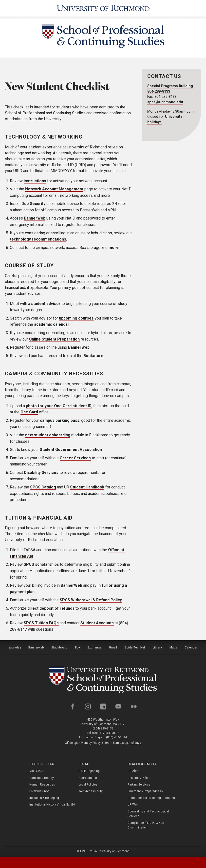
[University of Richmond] (103, 8)
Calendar (191, 646)
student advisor (46, 303)
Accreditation (88, 777)
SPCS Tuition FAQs (41, 623)
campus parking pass (60, 420)
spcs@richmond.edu (165, 102)
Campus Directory (42, 777)
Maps (173, 646)
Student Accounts (97, 623)
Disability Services (41, 473)
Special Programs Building (170, 86)
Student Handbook (87, 487)
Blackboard (59, 646)
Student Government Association (71, 450)
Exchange (95, 646)
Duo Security (33, 204)
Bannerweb (36, 646)
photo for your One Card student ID (59, 406)
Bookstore (93, 356)
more (114, 248)
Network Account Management (54, 189)
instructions (35, 181)
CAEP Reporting (89, 770)
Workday (15, 646)
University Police (139, 777)
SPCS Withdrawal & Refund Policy (91, 600)
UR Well (133, 803)
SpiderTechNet (135, 646)
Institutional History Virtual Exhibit (52, 803)
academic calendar (52, 324)
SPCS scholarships (41, 564)
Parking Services (139, 783)
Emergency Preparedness (145, 790)
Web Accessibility (91, 790)
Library (157, 646)
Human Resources (42, 783)
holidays (135, 742)
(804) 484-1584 (116, 736)
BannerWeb (35, 218)
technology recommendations (38, 239)
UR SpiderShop (39, 790)
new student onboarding (48, 435)
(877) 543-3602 (109, 732)
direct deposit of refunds (51, 608)
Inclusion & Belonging (44, 797)
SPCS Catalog (43, 487)
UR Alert (133, 770)
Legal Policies (88, 783)
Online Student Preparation (54, 339)
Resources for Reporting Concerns (151, 797)
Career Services (75, 458)
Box (78, 646)
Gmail (113, 646)
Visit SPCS (36, 770)
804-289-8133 (159, 91)
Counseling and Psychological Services (148, 813)
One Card (29, 412)
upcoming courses (76, 318)
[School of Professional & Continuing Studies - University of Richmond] (103, 37)
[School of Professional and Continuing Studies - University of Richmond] (103, 678)
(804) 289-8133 (103, 727)
